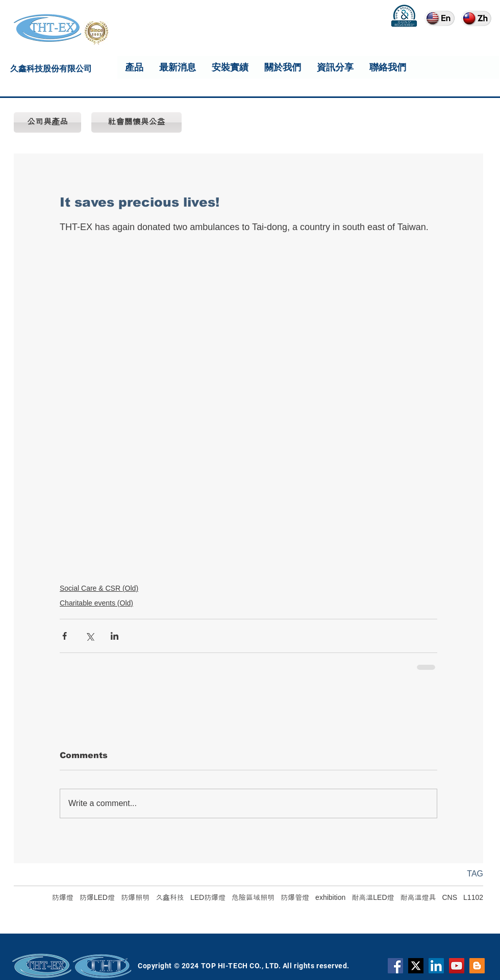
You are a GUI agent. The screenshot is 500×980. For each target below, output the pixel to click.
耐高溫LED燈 (373, 897)
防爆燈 (63, 897)
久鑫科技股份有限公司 (51, 70)
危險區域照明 (253, 897)
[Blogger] (477, 966)
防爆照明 (135, 897)
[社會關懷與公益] (136, 122)
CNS (450, 897)
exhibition (330, 897)
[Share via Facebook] (65, 636)
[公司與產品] (47, 122)
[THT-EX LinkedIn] (436, 966)
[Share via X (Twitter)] (90, 636)
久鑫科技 (170, 897)
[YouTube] (457, 966)
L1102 (473, 897)
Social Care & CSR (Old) (99, 588)
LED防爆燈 (208, 897)
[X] (416, 966)
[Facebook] (395, 966)
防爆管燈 (295, 897)
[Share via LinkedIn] (115, 636)
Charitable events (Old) (96, 603)
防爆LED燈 (97, 897)
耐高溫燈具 (418, 897)
